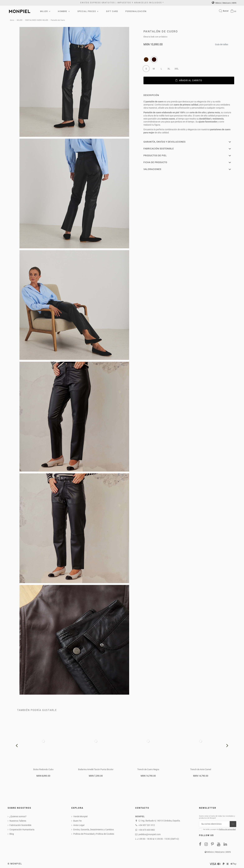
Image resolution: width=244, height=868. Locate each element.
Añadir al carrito (189, 80)
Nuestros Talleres (18, 821)
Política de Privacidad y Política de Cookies (94, 834)
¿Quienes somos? (18, 816)
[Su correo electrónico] (214, 824)
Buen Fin (77, 821)
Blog (12, 834)
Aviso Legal (79, 825)
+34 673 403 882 (147, 830)
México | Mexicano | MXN (224, 3)
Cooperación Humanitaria (22, 830)
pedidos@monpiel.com (150, 834)
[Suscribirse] (233, 824)
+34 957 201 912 (147, 825)
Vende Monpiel (80, 816)
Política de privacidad (227, 829)
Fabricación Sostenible (20, 825)
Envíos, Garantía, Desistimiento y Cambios (94, 830)
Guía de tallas (222, 44)
